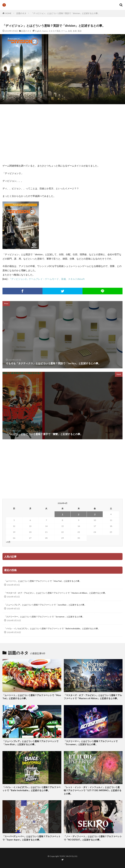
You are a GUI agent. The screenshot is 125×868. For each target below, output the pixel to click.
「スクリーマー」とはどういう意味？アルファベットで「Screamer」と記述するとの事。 (44, 617)
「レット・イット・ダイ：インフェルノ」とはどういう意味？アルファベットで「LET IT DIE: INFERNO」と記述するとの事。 (93, 790)
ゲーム (64, 31)
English (38, 31)
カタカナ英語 (54, 31)
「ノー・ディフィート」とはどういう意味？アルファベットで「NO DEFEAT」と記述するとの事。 (93, 838)
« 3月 (8, 542)
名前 (70, 31)
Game (45, 31)
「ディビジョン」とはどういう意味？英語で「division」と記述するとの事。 (65, 13)
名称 (75, 31)
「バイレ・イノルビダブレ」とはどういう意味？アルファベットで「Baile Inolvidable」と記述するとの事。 (52, 628)
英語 (80, 31)
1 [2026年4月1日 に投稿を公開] (62, 514)
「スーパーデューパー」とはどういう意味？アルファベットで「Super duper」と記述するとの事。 (31, 838)
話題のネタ (21, 13)
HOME (8, 13)
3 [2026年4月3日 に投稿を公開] (95, 514)
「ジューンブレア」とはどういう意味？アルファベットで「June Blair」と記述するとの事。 (45, 605)
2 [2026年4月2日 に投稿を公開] (79, 514)
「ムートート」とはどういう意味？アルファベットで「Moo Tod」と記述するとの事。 (43, 581)
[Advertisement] (64, 134)
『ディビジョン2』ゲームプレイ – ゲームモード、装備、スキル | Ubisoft (47, 279)
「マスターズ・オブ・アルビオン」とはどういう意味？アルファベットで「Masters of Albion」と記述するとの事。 (56, 593)
